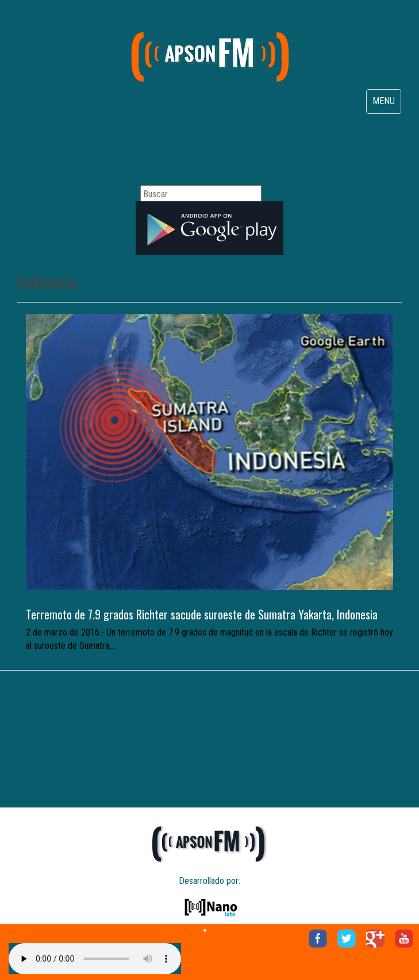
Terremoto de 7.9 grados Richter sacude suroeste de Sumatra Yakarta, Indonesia (202, 614)
